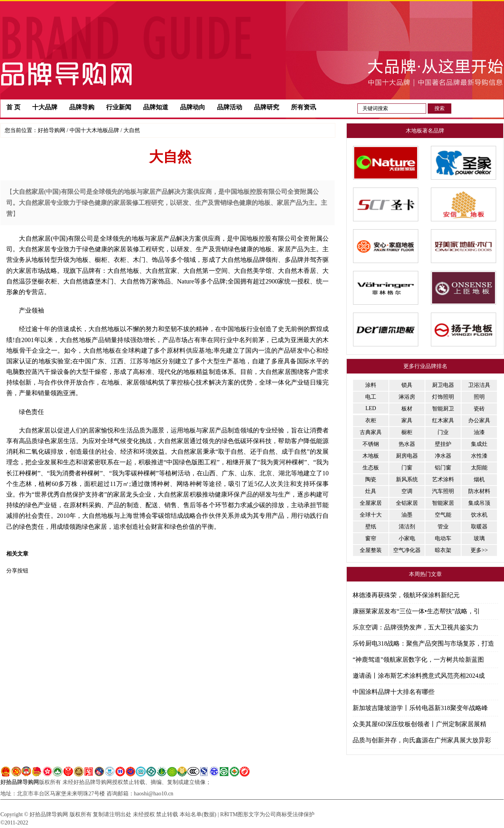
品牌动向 (193, 107)
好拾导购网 (52, 130)
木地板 (371, 456)
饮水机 (479, 515)
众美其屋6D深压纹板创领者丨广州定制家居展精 (419, 724)
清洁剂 (407, 527)
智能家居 (443, 503)
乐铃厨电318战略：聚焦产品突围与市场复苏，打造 (423, 643)
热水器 (407, 444)
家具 (407, 420)
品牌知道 (156, 107)
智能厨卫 (443, 409)
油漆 (479, 432)
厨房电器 (407, 456)
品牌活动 (230, 107)
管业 (443, 527)
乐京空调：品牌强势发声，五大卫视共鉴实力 (416, 627)
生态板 (371, 468)
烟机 (479, 479)
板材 (407, 409)
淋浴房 (407, 397)
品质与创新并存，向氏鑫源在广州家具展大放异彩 (422, 740)
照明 (479, 397)
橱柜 (407, 432)
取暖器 (479, 527)
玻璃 (479, 538)
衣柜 (371, 420)
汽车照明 (443, 491)
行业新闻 (119, 107)
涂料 (371, 385)
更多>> (479, 550)
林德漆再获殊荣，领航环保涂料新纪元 (406, 595)
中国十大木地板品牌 (94, 130)
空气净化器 (407, 550)
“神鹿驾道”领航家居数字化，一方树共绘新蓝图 (418, 660)
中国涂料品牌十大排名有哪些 (394, 692)
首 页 (13, 107)
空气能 (443, 515)
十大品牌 (45, 107)
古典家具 (371, 432)
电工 (371, 397)
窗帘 (371, 538)
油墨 (407, 515)
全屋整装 (371, 550)
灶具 (371, 491)
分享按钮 (17, 571)
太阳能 (479, 468)
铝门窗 (443, 468)
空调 (407, 491)
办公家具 (479, 420)
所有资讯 (304, 107)
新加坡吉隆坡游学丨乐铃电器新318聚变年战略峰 (420, 708)
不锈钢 (371, 444)
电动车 (443, 538)
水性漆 (479, 456)
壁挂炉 (443, 444)
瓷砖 (479, 409)
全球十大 (371, 515)
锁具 (407, 385)
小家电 (407, 538)
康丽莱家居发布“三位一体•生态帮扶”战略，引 (416, 611)
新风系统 (407, 479)
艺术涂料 (443, 479)
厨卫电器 (443, 385)
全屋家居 (371, 503)
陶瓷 (371, 479)
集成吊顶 (479, 503)
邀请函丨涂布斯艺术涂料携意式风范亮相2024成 (419, 676)
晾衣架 (443, 550)
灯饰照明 (443, 397)
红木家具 (443, 420)
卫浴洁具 (479, 385)
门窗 (407, 468)
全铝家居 (407, 503)
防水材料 (479, 491)
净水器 (443, 456)
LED (371, 408)
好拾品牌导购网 (20, 782)
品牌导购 (82, 107)
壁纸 (371, 527)
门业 (443, 432)
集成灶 (479, 444)
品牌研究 (267, 107)
